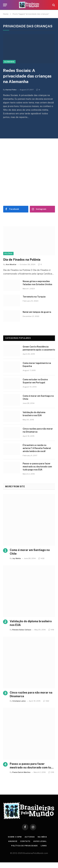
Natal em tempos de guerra (37, 312)
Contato (25, 841)
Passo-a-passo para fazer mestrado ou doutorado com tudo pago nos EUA (37, 467)
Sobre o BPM (15, 837)
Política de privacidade (25, 846)
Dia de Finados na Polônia (22, 260)
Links (44, 846)
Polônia (8, 254)
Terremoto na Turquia (34, 297)
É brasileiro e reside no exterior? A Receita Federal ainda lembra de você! (37, 448)
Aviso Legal (40, 841)
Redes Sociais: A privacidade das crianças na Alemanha (27, 76)
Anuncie (13, 841)
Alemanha (9, 62)
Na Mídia (42, 837)
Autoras (30, 837)
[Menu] (5, 5)
